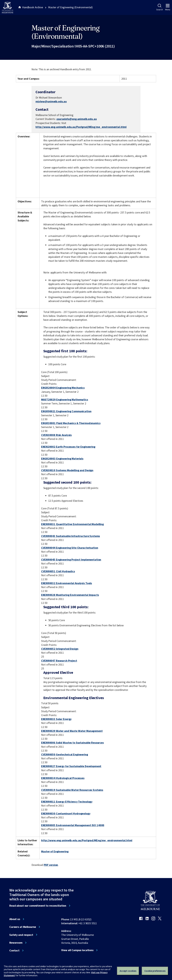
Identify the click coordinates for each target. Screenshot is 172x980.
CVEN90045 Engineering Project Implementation (71, 560)
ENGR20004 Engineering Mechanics (63, 388)
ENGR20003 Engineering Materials (62, 459)
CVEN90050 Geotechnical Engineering (64, 754)
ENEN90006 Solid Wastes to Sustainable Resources (72, 743)
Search (159, 7)
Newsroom (16, 943)
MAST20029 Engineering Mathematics (65, 400)
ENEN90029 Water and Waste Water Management (72, 731)
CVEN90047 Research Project (59, 661)
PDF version (51, 865)
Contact (14, 950)
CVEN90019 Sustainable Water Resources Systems (72, 790)
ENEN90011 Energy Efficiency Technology (67, 802)
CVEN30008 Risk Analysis (56, 435)
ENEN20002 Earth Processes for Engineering (68, 447)
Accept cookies (128, 971)
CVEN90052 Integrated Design (60, 649)
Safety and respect (21, 935)
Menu (168, 7)
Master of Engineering (55, 851)
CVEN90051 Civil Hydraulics (58, 571)
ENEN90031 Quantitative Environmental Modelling (72, 524)
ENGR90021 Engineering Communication (66, 411)
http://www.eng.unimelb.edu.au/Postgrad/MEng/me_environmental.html (81, 127)
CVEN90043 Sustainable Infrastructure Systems (70, 536)
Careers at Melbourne (23, 927)
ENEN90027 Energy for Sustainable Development (71, 766)
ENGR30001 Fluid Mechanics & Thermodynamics (71, 423)
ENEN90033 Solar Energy (56, 719)
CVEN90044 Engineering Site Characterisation (70, 548)
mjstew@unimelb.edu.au (51, 101)
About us (15, 919)
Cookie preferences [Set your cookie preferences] (155, 971)
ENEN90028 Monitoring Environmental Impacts (70, 595)
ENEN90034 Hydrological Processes (63, 778)
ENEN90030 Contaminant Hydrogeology (66, 813)
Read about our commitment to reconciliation (38, 906)
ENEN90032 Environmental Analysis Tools (67, 583)
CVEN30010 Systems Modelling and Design (67, 470)
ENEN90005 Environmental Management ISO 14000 (73, 825)
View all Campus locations (77, 950)
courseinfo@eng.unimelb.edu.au (77, 119)
